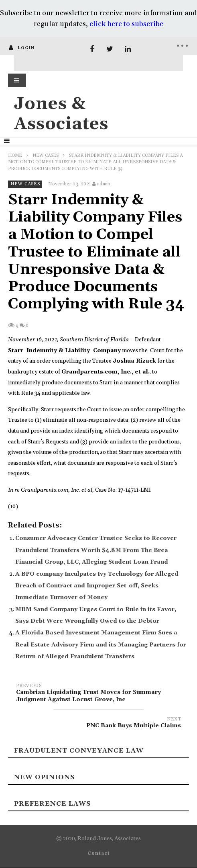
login (26, 48)
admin (104, 184)
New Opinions (44, 777)
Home (15, 156)
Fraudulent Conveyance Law (79, 751)
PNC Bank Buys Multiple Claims (98, 724)
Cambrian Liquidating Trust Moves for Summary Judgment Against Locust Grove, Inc (98, 694)
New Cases (46, 156)
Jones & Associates (61, 114)
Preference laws (52, 804)
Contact (99, 854)
